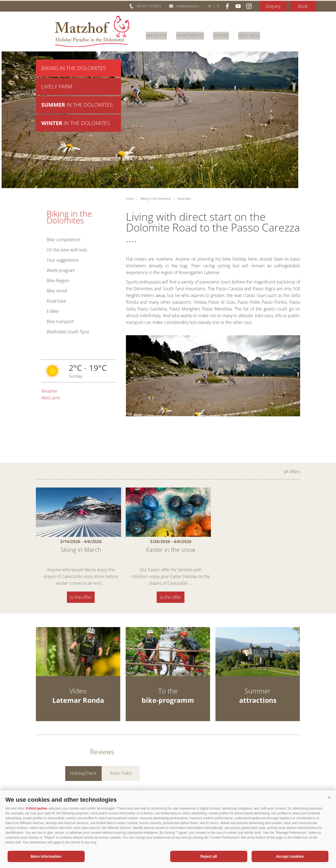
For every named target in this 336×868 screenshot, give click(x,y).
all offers (292, 472)
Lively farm (57, 87)
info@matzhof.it (187, 6)
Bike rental (57, 291)
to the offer (81, 597)
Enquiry (273, 6)
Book (303, 6)
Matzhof (92, 31)
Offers (225, 35)
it (218, 6)
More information (46, 856)
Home (130, 198)
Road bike (56, 301)
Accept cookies (290, 856)
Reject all (209, 856)
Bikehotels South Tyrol (68, 332)
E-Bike (53, 311)
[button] (329, 798)
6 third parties (37, 808)
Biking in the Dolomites (74, 68)
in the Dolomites (77, 107)
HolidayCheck (83, 778)
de (210, 6)
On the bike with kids (67, 250)
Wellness (254, 35)
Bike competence (64, 240)
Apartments (192, 35)
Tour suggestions (63, 260)
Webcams (51, 398)
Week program (61, 270)
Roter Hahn (121, 778)
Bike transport (60, 321)
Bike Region (58, 281)
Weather (49, 391)
